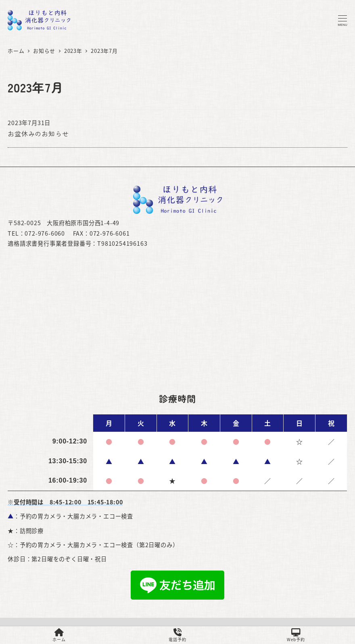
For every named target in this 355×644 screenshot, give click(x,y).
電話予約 (177, 635)
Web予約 (296, 635)
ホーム (59, 635)
